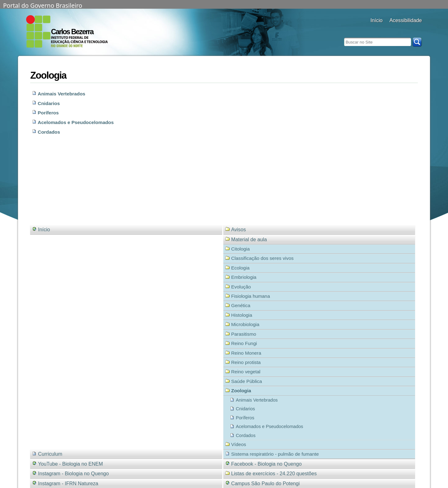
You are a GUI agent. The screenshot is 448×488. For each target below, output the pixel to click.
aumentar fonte (401, 29)
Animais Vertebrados (61, 94)
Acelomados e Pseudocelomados (76, 122)
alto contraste (393, 29)
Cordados (49, 132)
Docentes (377, 29)
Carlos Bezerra (72, 32)
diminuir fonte (417, 29)
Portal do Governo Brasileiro (43, 5)
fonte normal (409, 29)
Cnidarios (49, 103)
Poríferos (48, 113)
